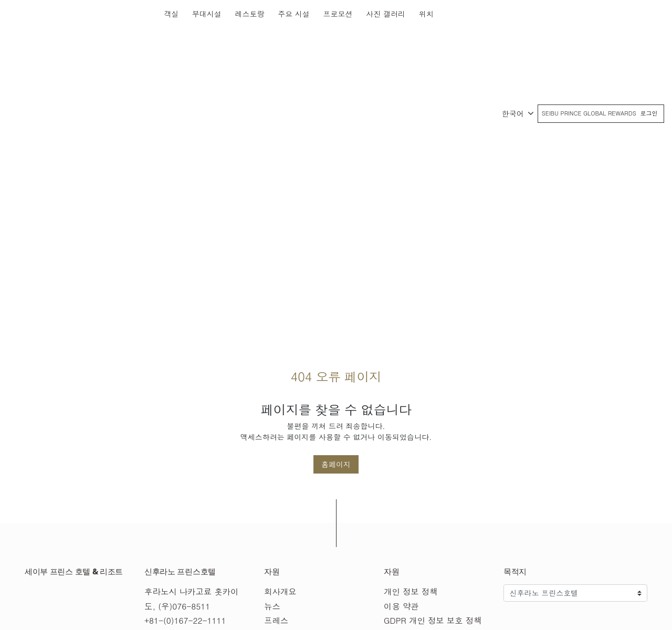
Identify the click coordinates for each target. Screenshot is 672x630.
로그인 (649, 113)
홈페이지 (336, 464)
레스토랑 (250, 14)
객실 (171, 14)
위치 (426, 14)
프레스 (276, 620)
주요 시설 (294, 14)
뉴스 (272, 606)
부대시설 (207, 14)
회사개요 (280, 591)
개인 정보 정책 (411, 591)
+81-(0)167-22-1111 (185, 620)
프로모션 (338, 14)
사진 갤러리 (386, 14)
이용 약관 (401, 606)
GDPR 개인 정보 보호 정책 (433, 620)
